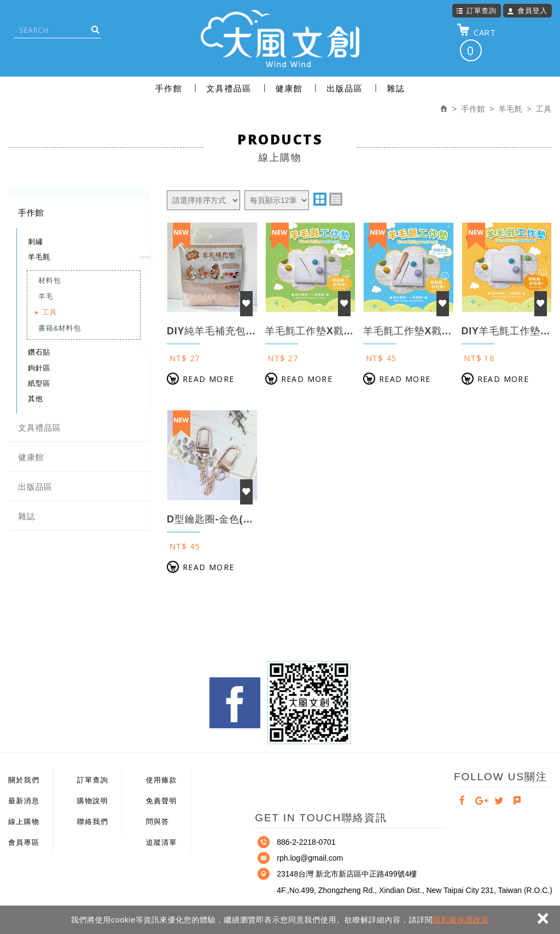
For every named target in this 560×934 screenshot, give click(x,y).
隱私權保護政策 (461, 920)
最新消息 (24, 801)
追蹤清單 (162, 842)
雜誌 (396, 88)
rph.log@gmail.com (310, 858)
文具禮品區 (229, 88)
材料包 (49, 280)
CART (476, 42)
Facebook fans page (235, 703)
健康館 (289, 88)
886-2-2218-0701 (306, 842)
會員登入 (527, 10)
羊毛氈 (39, 257)
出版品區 (345, 88)
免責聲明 (162, 801)
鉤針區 (39, 368)
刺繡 (35, 242)
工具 (49, 312)
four (336, 199)
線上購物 (24, 822)
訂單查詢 (476, 10)
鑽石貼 (39, 352)
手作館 (169, 88)
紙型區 (39, 383)
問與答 (158, 822)
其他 (35, 399)
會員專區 (24, 842)
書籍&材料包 (60, 328)
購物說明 (93, 801)
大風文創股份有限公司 (280, 38)
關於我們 (24, 780)
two (320, 199)
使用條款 (162, 780)
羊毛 (46, 296)
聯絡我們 (93, 822)
